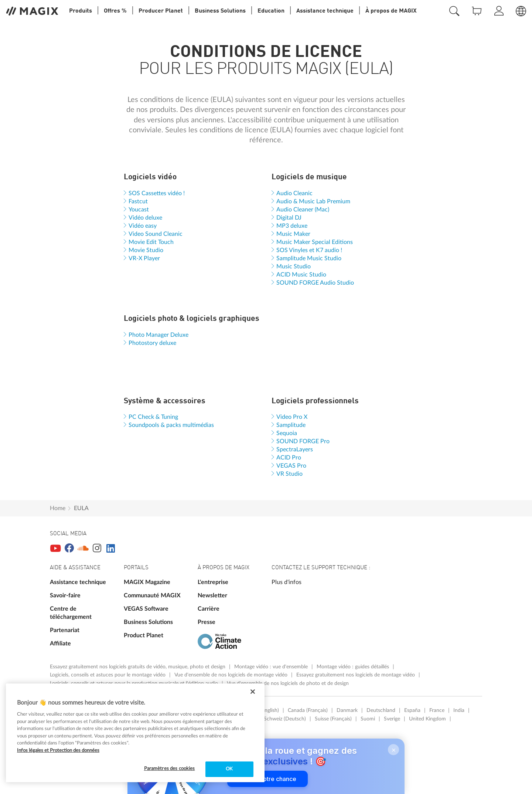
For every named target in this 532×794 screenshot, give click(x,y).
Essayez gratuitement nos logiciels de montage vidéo (356, 675)
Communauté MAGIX (152, 595)
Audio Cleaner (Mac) (303, 210)
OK (229, 769)
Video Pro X (292, 417)
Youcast (139, 210)
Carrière (209, 609)
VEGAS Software (146, 609)
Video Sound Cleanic (156, 234)
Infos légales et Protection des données (58, 751)
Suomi (368, 719)
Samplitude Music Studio (309, 258)
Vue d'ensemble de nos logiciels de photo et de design (288, 683)
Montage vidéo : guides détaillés (354, 667)
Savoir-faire (65, 595)
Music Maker (293, 234)
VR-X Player (144, 258)
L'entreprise (213, 582)
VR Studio (289, 474)
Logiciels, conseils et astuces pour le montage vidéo (108, 675)
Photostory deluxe (152, 343)
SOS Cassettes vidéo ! (157, 193)
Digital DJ (289, 218)
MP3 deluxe (292, 226)
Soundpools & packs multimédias (171, 425)
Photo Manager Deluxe (158, 335)
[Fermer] (253, 692)
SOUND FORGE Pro (303, 441)
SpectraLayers (295, 449)
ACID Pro (289, 458)
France (437, 710)
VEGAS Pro (291, 466)
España (412, 710)
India (459, 710)
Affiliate (60, 644)
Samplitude (291, 425)
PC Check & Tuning (153, 417)
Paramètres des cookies (170, 769)
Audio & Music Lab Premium (313, 201)
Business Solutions (148, 622)
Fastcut (138, 201)
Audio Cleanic (294, 193)
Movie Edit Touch (151, 242)
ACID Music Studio (301, 275)
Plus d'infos (287, 582)
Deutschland (381, 710)
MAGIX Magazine (147, 582)
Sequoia (287, 433)
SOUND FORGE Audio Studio (315, 283)
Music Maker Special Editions (315, 242)
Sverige (392, 719)
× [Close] (394, 750)
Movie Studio (146, 250)
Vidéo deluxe (145, 218)
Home (58, 508)
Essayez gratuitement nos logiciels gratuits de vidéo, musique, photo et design (138, 667)
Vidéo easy (143, 226)
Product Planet (144, 635)
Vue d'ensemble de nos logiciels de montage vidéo (232, 675)
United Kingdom (427, 719)
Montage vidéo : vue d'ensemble (272, 667)
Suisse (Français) (333, 719)
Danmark (347, 710)
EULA (81, 508)
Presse (207, 622)
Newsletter (212, 595)
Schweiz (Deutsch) (285, 719)
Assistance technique (78, 582)
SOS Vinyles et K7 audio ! (309, 250)
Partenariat (65, 630)
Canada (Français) (308, 710)
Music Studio (294, 267)
